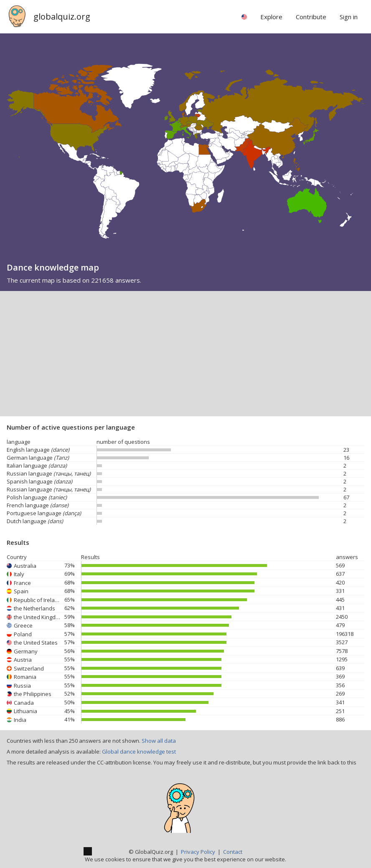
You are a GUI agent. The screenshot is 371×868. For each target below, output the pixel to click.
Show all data (159, 741)
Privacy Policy (198, 852)
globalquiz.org (62, 16)
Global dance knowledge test (139, 752)
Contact (233, 852)
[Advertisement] (185, 354)
